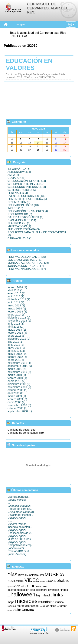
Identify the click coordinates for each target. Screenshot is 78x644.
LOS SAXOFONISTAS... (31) (25, 260)
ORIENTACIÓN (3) (19, 202)
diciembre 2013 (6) (19, 318)
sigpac (46, 606)
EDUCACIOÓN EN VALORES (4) (28, 211)
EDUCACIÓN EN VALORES (29, 64)
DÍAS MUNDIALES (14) (22, 220)
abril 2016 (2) (16, 290)
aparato (11, 587)
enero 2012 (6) (16, 360)
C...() (17, 522)
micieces (26, 601)
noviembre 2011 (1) (19, 363)
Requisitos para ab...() (21, 510)
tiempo (10, 610)
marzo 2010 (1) (17, 375)
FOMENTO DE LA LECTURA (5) (27, 199)
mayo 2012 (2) (16, 348)
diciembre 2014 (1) (19, 299)
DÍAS (13, 575)
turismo (28, 609)
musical (60, 602)
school (35, 606)
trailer (17, 610)
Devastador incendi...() (20, 516)
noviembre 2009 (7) (19, 387)
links (58, 595)
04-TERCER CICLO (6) (22, 190)
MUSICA (54, 575)
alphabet (61, 581)
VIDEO (32, 580)
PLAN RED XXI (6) (19, 223)
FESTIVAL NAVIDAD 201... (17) (27, 269)
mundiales (46, 602)
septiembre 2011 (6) (20, 366)
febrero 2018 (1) (17, 287)
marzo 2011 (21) (18, 369)
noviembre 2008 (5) (19, 405)
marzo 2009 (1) (17, 396)
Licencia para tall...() (19, 498)
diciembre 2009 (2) (19, 384)
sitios (53, 606)
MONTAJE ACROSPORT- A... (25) (28, 263)
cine (31, 586)
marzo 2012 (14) (18, 354)
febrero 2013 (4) (17, 333)
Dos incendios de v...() (20, 534)
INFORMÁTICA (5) (19, 169)
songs (58, 607)
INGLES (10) (15, 208)
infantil (46, 595)
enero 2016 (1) (16, 293)
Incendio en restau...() (20, 528)
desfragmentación (18, 590)
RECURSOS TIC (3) (20, 214)
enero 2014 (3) (16, 315)
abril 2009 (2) (16, 393)
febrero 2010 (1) (17, 378)
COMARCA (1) (16, 178)
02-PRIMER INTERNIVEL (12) (26, 184)
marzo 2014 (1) (17, 309)
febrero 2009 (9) (17, 399)
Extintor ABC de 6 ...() (20, 553)
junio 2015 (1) (16, 296)
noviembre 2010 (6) (19, 372)
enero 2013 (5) (16, 336)
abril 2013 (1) (16, 327)
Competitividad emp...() (21, 547)
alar (50, 581)
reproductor (24, 606)
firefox (64, 590)
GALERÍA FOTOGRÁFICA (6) (25, 217)
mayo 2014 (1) (16, 305)
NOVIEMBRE (16, 581)
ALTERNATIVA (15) (19, 172)
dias (32, 590)
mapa (11, 602)
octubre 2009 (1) (18, 390)
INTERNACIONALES (31, 575)
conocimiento (42, 586)
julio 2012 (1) (15, 342)
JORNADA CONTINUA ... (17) (26, 266)
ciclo (17, 586)
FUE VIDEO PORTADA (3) (24, 229)
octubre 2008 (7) (18, 408)
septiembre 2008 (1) (20, 411)
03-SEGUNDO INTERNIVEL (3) (27, 187)
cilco (24, 586)
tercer (63, 606)
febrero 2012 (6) (17, 357)
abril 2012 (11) (16, 351)
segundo (41, 607)
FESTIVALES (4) (18, 193)
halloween (23, 594)
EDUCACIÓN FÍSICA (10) (23, 205)
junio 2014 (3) (16, 302)
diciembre (41, 590)
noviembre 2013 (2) (19, 321)
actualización (44, 581)
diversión (54, 590)
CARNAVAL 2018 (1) (20, 238)
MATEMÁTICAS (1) (19, 226)
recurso (12, 606)
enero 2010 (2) (16, 381)
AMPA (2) (13, 175)
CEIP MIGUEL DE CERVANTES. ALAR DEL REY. (47, 8)
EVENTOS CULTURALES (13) (26, 196)
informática (51, 596)
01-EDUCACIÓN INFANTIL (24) (27, 181)
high (39, 595)
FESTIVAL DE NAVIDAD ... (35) (27, 257)
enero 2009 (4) (16, 402)
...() (19, 504)
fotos (9, 596)
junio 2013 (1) (16, 324)
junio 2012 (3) (16, 345)
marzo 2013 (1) (17, 330)
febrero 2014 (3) (17, 312)
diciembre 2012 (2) (19, 339)
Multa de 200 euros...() (20, 541)
